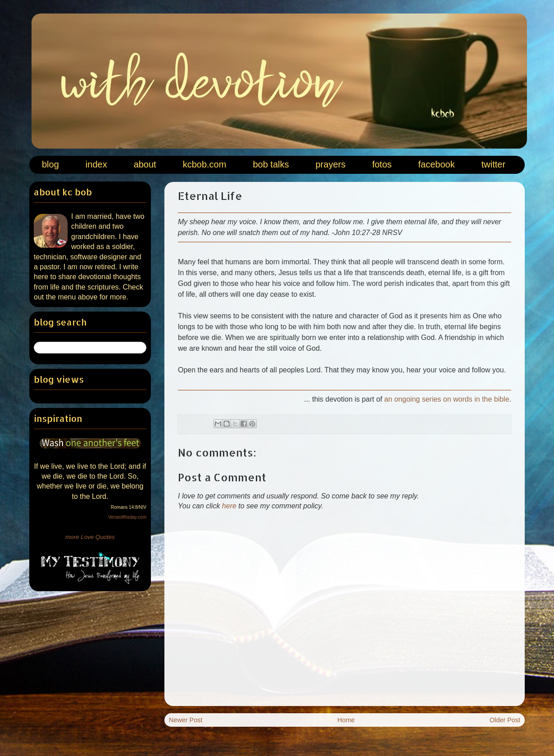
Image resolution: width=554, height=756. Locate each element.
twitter (493, 164)
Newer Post (186, 720)
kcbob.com (205, 164)
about (145, 164)
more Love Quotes (90, 537)
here (229, 506)
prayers (330, 164)
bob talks (271, 164)
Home (346, 720)
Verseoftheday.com (127, 517)
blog (50, 164)
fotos (382, 164)
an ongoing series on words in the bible (447, 399)
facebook (437, 164)
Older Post (505, 720)
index (96, 164)
